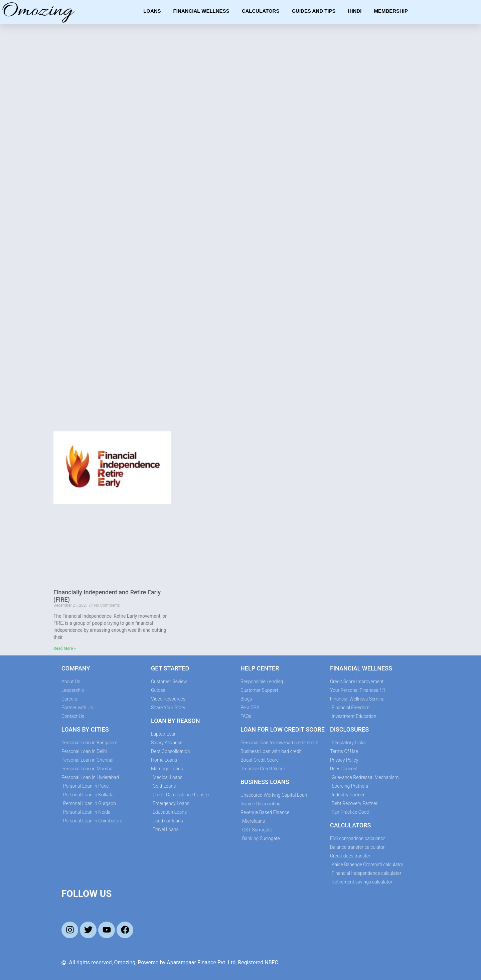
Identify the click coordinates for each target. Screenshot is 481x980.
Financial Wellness (201, 11)
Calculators (261, 11)
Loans (152, 11)
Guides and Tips (313, 11)
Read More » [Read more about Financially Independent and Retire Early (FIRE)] (65, 648)
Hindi (355, 11)
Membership (391, 11)
